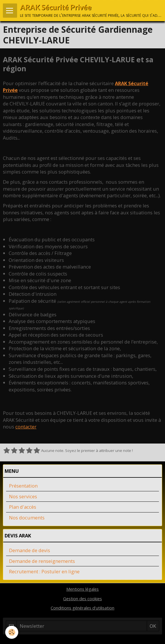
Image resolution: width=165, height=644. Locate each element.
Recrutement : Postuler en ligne (44, 571)
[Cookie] (12, 632)
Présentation (23, 486)
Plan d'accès (23, 507)
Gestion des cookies (82, 599)
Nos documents (27, 518)
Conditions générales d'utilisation (82, 608)
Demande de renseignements (42, 561)
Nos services (23, 496)
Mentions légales (82, 589)
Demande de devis (30, 550)
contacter (26, 427)
